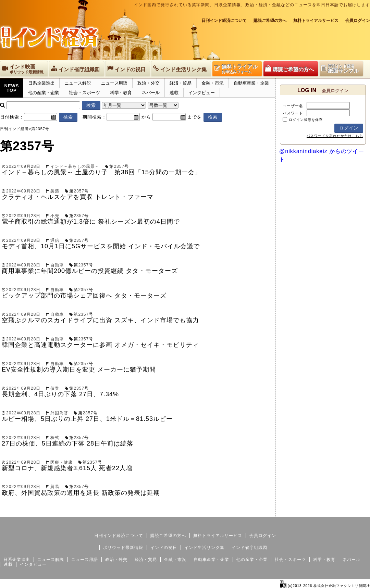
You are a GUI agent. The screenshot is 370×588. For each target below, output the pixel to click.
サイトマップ (318, 512)
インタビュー (202, 93)
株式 (55, 438)
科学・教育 (121, 93)
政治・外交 (149, 83)
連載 (174, 93)
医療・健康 (61, 462)
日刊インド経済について (224, 21)
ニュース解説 (78, 83)
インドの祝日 (164, 548)
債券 (55, 388)
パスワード (293, 113)
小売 (55, 216)
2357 (119, 166)
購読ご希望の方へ (270, 21)
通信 (55, 240)
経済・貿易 (181, 83)
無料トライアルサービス (316, 21)
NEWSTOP (12, 88)
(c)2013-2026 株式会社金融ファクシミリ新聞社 (325, 586)
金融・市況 (213, 83)
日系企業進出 (41, 83)
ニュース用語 (114, 83)
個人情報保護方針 (354, 512)
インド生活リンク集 (204, 548)
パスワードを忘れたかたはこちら (335, 136)
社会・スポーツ (84, 93)
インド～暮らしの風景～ (75, 166)
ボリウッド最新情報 (123, 548)
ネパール (151, 93)
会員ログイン (358, 21)
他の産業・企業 (44, 93)
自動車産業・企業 (251, 83)
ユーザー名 (293, 106)
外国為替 (59, 413)
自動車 (57, 265)
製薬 (55, 191)
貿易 (55, 487)
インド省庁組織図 (249, 548)
